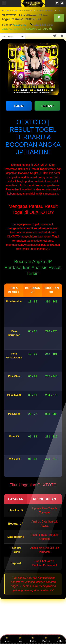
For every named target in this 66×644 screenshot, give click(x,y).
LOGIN (19, 106)
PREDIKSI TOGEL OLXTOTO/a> (17, 10)
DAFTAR (47, 106)
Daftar (33, 639)
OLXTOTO (20, 25)
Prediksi (46, 639)
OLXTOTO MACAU (45, 10)
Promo (7, 639)
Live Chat (59, 639)
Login (20, 639)
